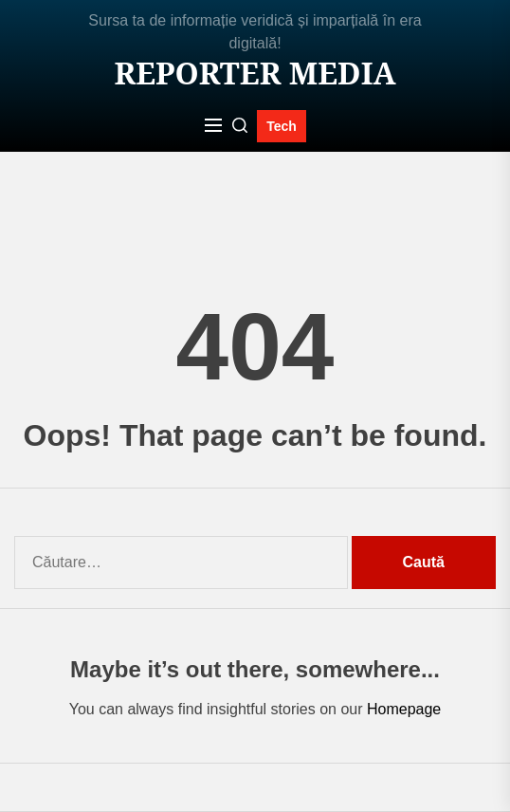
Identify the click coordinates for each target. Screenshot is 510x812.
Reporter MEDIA (255, 73)
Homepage (404, 709)
